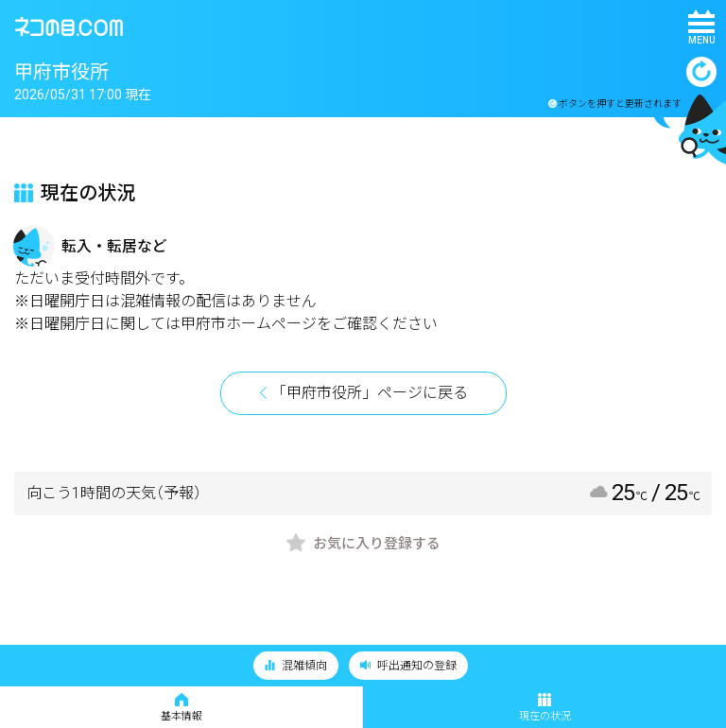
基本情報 (181, 708)
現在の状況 (545, 708)
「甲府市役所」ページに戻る (370, 393)
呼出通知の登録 (408, 666)
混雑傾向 (296, 666)
